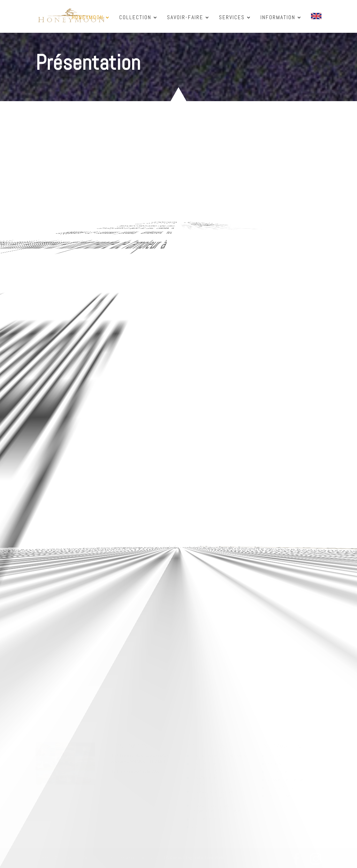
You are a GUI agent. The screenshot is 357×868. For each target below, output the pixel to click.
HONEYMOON (88, 18)
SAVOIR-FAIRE (185, 18)
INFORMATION (278, 18)
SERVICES (232, 18)
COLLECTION (135, 18)
